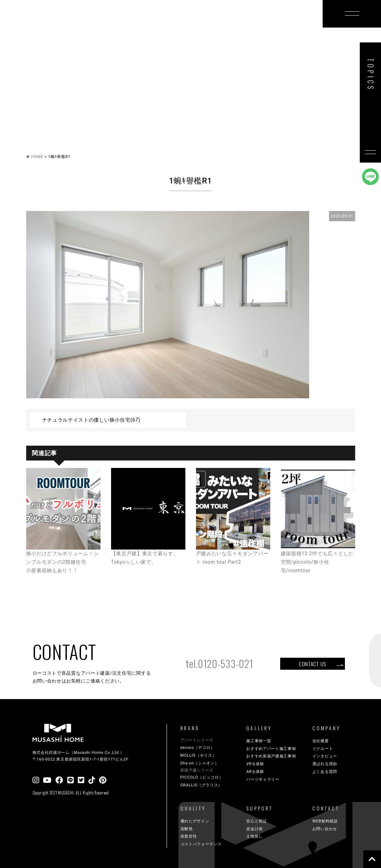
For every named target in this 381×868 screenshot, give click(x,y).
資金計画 (255, 829)
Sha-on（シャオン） (200, 763)
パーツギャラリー (263, 779)
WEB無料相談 (325, 821)
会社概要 (321, 741)
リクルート (323, 749)
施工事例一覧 (259, 741)
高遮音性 (189, 836)
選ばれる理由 (325, 764)
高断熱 (187, 829)
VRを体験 (255, 764)
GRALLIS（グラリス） (201, 785)
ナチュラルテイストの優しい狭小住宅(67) (91, 420)
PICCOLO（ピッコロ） (202, 777)
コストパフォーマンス (201, 844)
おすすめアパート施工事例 (271, 749)
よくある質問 (325, 772)
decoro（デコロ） (198, 748)
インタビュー (325, 756)
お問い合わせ (325, 829)
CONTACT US (313, 664)
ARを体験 (255, 772)
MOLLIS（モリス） (198, 755)
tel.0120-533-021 (219, 664)
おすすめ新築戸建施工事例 (271, 756)
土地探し (255, 836)
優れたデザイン (195, 821)
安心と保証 (257, 821)
